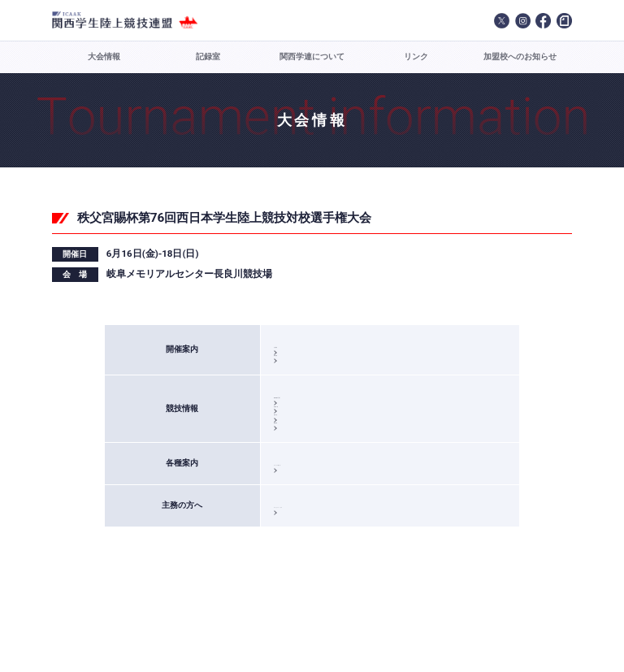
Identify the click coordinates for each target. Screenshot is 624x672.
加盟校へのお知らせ (520, 56)
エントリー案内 (311, 524)
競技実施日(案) (310, 415)
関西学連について (312, 56)
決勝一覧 (298, 456)
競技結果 (298, 477)
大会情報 (104, 56)
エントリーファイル (320, 570)
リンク (416, 56)
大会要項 (298, 347)
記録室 (208, 56)
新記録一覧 (303, 435)
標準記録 (298, 369)
